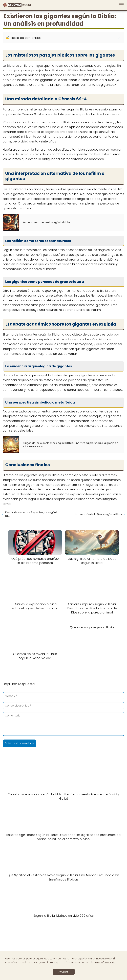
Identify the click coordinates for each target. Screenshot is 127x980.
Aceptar (64, 972)
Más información (105, 963)
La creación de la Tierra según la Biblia (99, 514)
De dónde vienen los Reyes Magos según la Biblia (32, 514)
